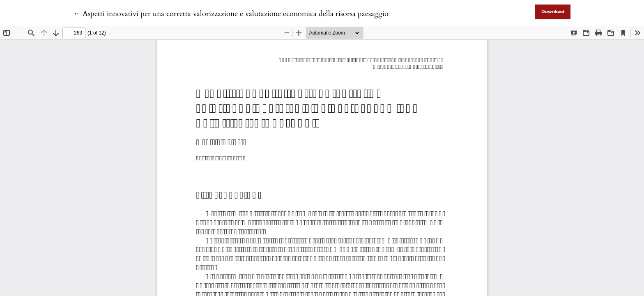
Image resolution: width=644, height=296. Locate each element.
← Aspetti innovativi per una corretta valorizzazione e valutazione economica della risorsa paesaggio (231, 14)
